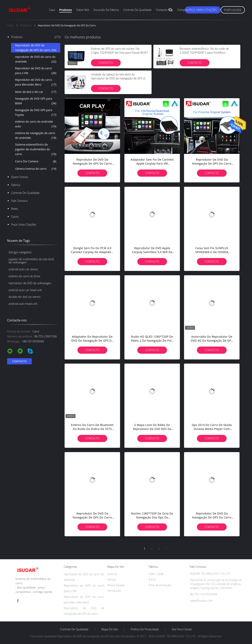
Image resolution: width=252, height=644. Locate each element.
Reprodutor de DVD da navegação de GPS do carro (36, 48)
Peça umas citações (203, 10)
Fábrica (16, 185)
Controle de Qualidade (25, 193)
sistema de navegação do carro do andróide (36, 136)
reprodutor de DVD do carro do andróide (36, 59)
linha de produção (160, 585)
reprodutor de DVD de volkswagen (30, 283)
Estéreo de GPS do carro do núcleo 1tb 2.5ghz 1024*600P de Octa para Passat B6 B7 (119, 51)
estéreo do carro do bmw (24, 276)
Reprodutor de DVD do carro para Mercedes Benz (36, 82)
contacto (106, 63)
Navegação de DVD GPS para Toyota (36, 113)
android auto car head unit (25, 290)
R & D (152, 580)
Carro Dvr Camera (36, 161)
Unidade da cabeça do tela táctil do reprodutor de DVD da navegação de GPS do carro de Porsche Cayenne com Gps (119, 78)
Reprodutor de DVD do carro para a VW (36, 71)
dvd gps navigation (20, 252)
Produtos (66, 10)
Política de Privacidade (145, 629)
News (14, 209)
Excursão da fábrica (106, 10)
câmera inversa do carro (36, 169)
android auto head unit (23, 304)
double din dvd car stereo (24, 297)
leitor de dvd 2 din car (36, 92)
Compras (183, 10)
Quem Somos (20, 177)
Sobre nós (83, 10)
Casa (52, 10)
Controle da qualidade (137, 10)
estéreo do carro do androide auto (36, 124)
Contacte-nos (164, 10)
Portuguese (233, 10)
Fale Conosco (19, 201)
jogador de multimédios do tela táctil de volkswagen (31, 261)
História (112, 574)
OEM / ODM (156, 574)
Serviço (112, 580)
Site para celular (182, 629)
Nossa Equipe (116, 585)
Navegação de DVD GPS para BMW (36, 101)
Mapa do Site (110, 629)
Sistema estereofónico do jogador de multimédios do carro (36, 150)
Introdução (114, 591)
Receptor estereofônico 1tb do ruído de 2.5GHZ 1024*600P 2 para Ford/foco (204, 51)
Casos (15, 217)
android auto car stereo (23, 269)
